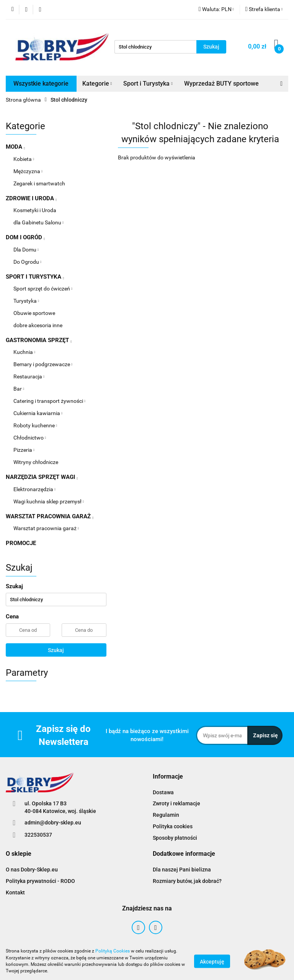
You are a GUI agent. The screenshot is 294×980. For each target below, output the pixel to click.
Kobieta (24, 159)
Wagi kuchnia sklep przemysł (49, 501)
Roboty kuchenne (35, 425)
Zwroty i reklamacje (176, 803)
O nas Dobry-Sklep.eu (32, 870)
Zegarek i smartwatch (39, 183)
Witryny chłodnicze (36, 462)
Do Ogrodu (27, 262)
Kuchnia (24, 352)
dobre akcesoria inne (38, 325)
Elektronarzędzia (34, 489)
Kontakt (15, 892)
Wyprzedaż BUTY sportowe (221, 84)
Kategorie (97, 84)
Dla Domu (26, 250)
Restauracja (29, 376)
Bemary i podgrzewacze (43, 364)
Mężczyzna (28, 171)
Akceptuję (212, 961)
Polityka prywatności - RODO (40, 881)
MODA (15, 147)
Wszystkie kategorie (41, 84)
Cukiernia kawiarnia (38, 413)
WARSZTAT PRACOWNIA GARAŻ (50, 516)
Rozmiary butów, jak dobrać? (187, 881)
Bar (19, 389)
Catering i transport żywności (49, 401)
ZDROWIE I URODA (31, 198)
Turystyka (26, 301)
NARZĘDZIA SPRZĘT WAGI (42, 477)
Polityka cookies (173, 826)
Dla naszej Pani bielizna (182, 870)
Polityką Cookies (113, 951)
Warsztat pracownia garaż (46, 528)
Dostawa (163, 792)
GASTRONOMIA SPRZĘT (39, 340)
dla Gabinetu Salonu (38, 222)
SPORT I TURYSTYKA (35, 277)
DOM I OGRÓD (25, 237)
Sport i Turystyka (148, 84)
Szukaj (56, 650)
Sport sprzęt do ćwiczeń (43, 289)
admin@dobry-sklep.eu (53, 823)
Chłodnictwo (30, 438)
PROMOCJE (21, 543)
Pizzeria (24, 450)
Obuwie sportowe (34, 313)
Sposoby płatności (175, 838)
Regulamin (166, 815)
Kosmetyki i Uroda (35, 210)
